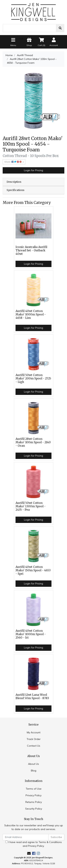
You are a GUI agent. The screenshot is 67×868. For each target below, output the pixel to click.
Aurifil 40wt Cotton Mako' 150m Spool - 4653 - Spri (33, 570)
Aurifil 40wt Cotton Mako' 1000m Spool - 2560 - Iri (31, 634)
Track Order (34, 739)
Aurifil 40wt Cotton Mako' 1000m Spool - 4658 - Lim (31, 314)
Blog (34, 771)
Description (14, 182)
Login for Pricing (33, 170)
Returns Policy (34, 802)
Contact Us (34, 746)
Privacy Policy (33, 795)
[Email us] (29, 853)
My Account (34, 732)
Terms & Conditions (50, 842)
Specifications (15, 190)
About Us (33, 764)
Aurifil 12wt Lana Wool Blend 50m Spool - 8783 (32, 696)
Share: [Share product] (13, 162)
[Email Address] (26, 837)
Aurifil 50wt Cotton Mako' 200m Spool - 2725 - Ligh (33, 378)
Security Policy (34, 809)
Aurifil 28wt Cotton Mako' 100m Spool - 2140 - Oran (33, 442)
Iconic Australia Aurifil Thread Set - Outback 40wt (31, 250)
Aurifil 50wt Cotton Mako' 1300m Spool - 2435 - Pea (31, 506)
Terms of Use (34, 789)
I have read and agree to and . (34, 844)
